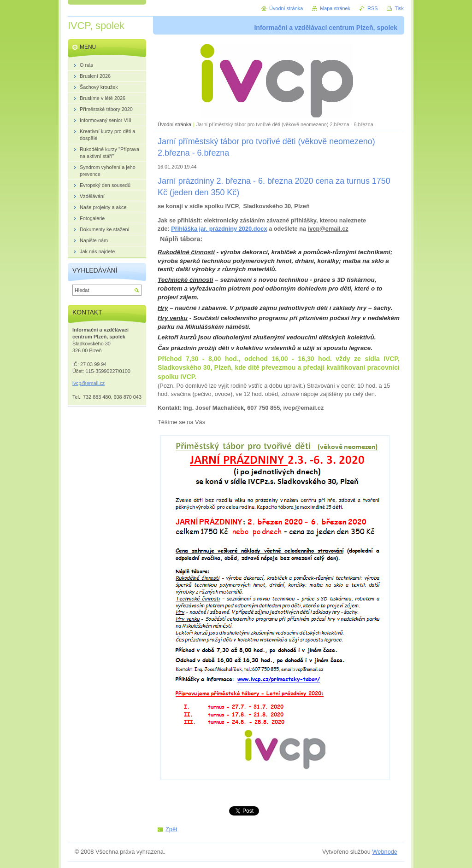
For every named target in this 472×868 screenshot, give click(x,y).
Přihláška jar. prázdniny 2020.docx (219, 229)
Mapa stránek (335, 8)
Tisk (399, 8)
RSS (372, 8)
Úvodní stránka (174, 124)
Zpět (171, 829)
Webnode (385, 852)
